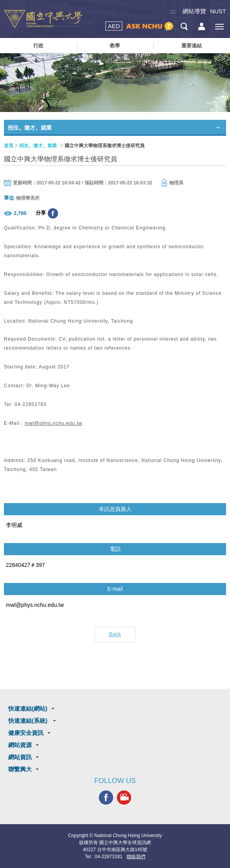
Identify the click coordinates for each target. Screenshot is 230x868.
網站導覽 (194, 11)
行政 (38, 46)
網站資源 (20, 745)
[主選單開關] (219, 26)
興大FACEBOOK (106, 797)
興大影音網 (124, 797)
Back (115, 634)
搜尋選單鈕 (184, 26)
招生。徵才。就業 (38, 146)
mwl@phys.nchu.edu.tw (53, 423)
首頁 (9, 146)
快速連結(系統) (29, 721)
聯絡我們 (136, 857)
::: (173, 11)
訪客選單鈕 (202, 26)
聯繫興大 (20, 769)
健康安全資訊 (26, 733)
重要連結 (192, 46)
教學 (115, 46)
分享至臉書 (53, 213)
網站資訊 (20, 757)
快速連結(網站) (28, 708)
